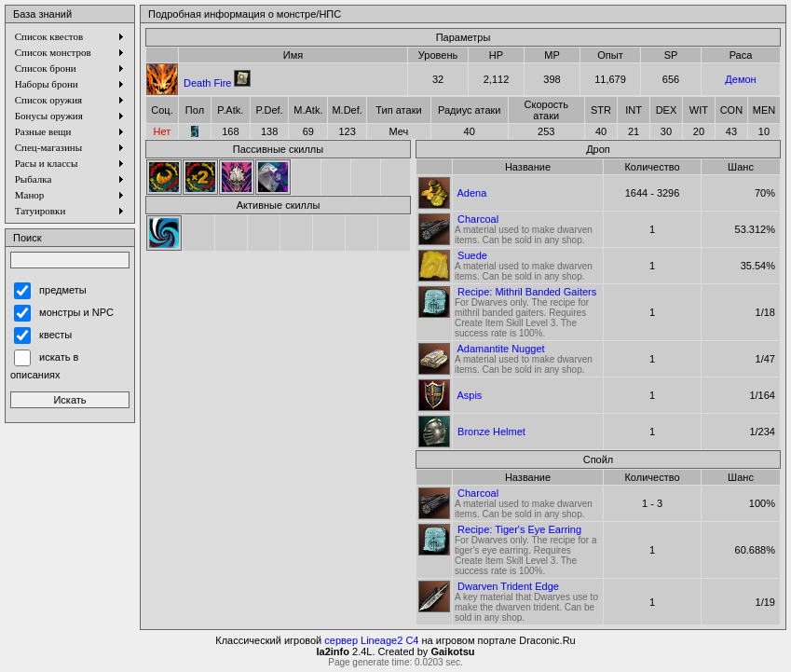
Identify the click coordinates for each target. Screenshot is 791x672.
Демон (740, 79)
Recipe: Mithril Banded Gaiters (527, 292)
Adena (471, 193)
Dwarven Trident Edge (508, 586)
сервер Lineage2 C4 (371, 640)
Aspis (469, 395)
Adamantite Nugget (500, 349)
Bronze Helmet (491, 432)
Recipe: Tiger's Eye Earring (519, 529)
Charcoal (478, 219)
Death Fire (207, 83)
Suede (472, 255)
